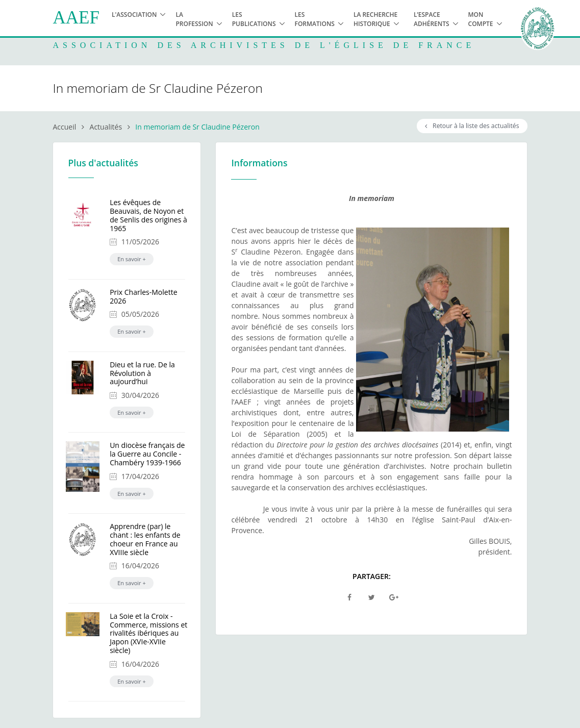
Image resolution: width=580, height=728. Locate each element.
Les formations (315, 19)
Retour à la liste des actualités (472, 126)
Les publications (254, 19)
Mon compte (481, 19)
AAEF (76, 18)
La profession (194, 19)
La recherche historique (375, 19)
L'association (134, 15)
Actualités (106, 127)
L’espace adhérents (432, 19)
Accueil (65, 127)
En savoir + (132, 259)
